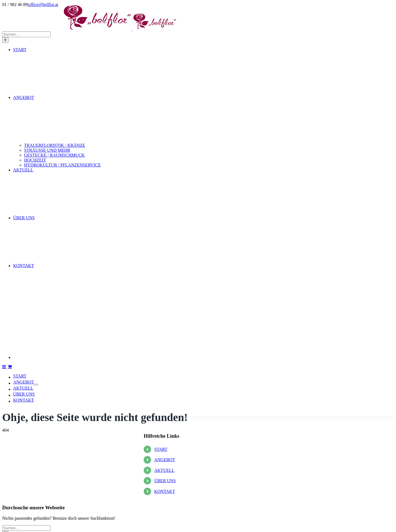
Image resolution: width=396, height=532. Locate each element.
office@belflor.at (43, 5)
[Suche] (5, 417)
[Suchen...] (26, 411)
